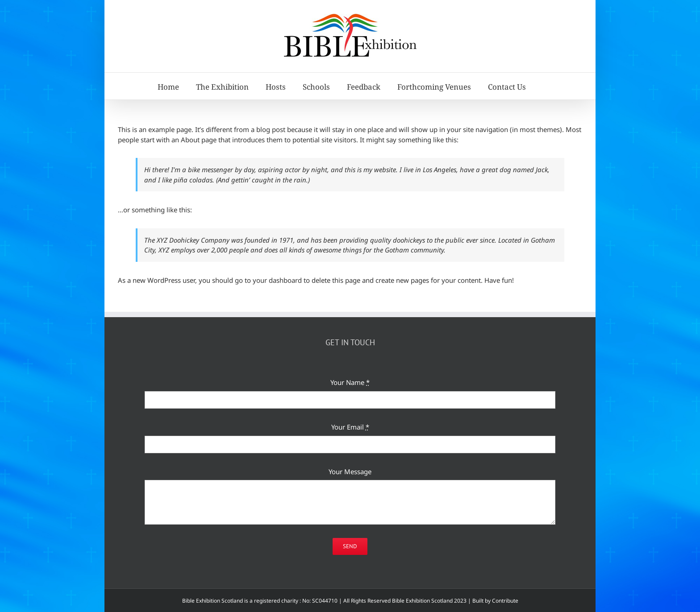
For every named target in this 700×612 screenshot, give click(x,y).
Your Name (350, 382)
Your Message (350, 471)
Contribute (505, 601)
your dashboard (277, 280)
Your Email (350, 427)
